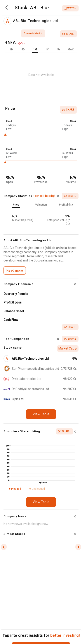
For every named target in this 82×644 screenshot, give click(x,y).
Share (68, 34)
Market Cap (68, 348)
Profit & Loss (13, 302)
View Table (41, 414)
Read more (15, 270)
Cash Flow (11, 320)
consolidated (33, 33)
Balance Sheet (14, 311)
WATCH (70, 8)
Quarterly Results (16, 294)
